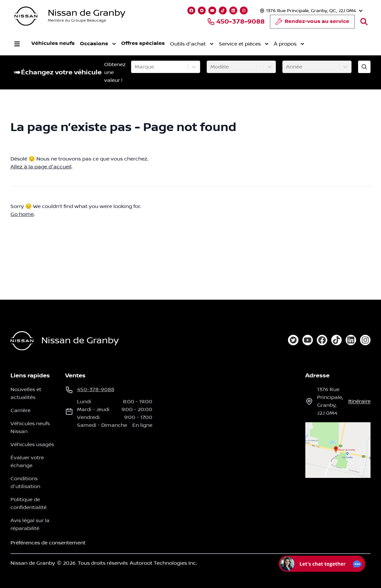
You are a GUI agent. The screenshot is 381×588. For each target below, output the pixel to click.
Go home (22, 214)
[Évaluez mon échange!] (364, 67)
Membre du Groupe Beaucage (77, 20)
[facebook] (322, 340)
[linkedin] (351, 340)
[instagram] (365, 340)
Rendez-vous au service (312, 23)
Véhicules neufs (53, 43)
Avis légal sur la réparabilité (30, 524)
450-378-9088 (236, 22)
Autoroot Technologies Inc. (163, 563)
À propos (289, 44)
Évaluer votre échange (27, 462)
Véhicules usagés (32, 445)
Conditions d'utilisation (25, 483)
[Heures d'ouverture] (310, 11)
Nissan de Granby (86, 13)
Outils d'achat (192, 44)
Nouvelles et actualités (26, 393)
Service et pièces (244, 44)
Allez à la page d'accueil (41, 167)
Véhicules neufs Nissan (30, 427)
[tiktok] (336, 340)
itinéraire (359, 401)
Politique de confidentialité (29, 503)
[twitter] (293, 340)
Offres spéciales (143, 43)
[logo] (26, 16)
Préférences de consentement (48, 543)
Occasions (98, 44)
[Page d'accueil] (22, 341)
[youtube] (308, 340)
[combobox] (135, 67)
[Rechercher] (364, 22)
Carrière (20, 410)
